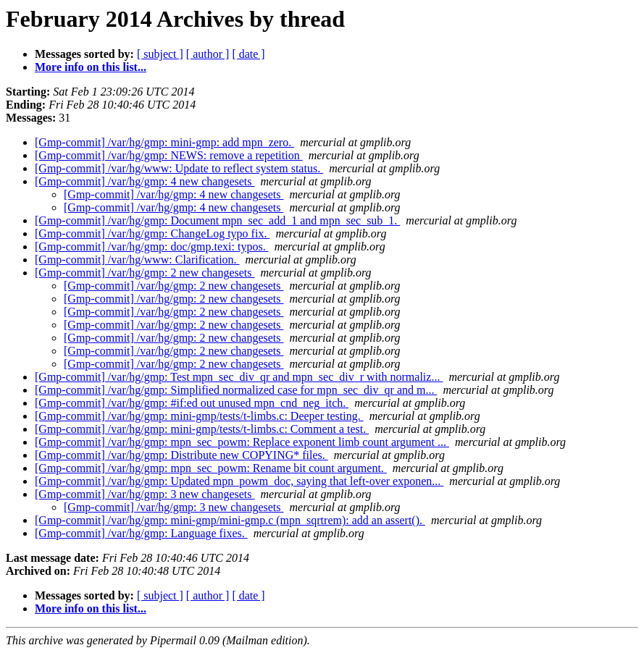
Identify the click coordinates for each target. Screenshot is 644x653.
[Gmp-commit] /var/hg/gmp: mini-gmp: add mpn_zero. (164, 142)
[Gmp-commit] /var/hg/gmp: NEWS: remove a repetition (169, 155)
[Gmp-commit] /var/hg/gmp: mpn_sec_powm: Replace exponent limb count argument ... (242, 442)
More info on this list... (91, 67)
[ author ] (208, 54)
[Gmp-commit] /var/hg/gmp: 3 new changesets (145, 494)
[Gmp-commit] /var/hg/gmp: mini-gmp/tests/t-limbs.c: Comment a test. (202, 429)
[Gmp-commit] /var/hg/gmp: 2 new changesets (145, 273)
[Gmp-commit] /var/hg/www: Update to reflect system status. (179, 168)
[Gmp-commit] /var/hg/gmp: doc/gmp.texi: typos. (152, 247)
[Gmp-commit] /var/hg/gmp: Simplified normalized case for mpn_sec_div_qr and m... (236, 390)
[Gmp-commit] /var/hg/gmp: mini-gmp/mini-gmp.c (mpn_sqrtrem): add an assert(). (230, 520)
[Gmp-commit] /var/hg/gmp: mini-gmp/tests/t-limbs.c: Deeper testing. (199, 416)
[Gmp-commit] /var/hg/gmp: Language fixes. (141, 533)
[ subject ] (160, 54)
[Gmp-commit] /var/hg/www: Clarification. (137, 260)
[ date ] (248, 54)
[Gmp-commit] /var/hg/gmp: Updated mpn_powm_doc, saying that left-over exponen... (239, 481)
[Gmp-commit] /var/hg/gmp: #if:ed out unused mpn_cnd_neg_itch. (192, 403)
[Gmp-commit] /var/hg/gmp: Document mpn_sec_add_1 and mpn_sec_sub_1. (217, 220)
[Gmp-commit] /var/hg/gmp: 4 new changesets (145, 181)
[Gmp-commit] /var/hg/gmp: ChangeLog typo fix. (152, 233)
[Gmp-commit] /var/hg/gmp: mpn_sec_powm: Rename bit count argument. (211, 468)
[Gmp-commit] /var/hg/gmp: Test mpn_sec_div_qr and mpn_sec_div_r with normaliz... (239, 377)
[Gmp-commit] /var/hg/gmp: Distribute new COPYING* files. (181, 455)
